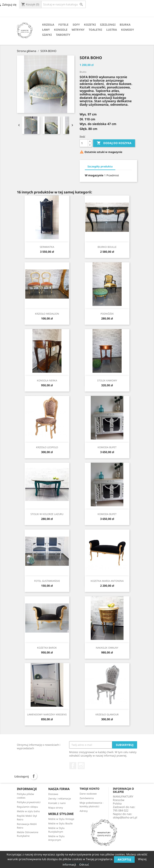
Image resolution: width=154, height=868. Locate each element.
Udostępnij (34, 776)
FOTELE (63, 25)
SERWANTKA (47, 247)
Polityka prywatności (29, 802)
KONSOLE (61, 30)
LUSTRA (112, 30)
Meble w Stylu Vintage (61, 819)
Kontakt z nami (57, 803)
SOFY (76, 25)
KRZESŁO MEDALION (47, 314)
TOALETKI (95, 30)
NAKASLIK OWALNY (107, 648)
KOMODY (128, 30)
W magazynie (94, 175)
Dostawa (53, 794)
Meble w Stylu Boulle (60, 823)
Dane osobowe (88, 794)
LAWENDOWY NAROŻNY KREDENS (47, 714)
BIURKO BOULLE (107, 247)
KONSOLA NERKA (47, 380)
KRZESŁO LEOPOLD (47, 447)
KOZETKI (90, 25)
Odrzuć (84, 865)
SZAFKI (47, 35)
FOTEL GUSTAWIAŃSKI (47, 581)
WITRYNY (78, 30)
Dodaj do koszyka (114, 143)
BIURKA (125, 25)
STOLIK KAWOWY (107, 380)
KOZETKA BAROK (47, 648)
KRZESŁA (48, 25)
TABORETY (63, 35)
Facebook (73, 766)
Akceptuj (124, 859)
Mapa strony (56, 808)
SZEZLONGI (108, 25)
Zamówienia (87, 798)
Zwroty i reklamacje (60, 799)
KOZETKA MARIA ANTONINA (107, 581)
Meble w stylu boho (28, 811)
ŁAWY (46, 30)
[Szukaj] (63, 4)
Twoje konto (90, 789)
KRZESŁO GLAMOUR (107, 714)
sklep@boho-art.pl (125, 817)
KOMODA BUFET (107, 447)
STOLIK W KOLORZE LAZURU (47, 514)
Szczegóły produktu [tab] (100, 166)
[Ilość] (84, 143)
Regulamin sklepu (27, 807)
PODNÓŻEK (107, 314)
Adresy (84, 811)
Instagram (81, 766)
